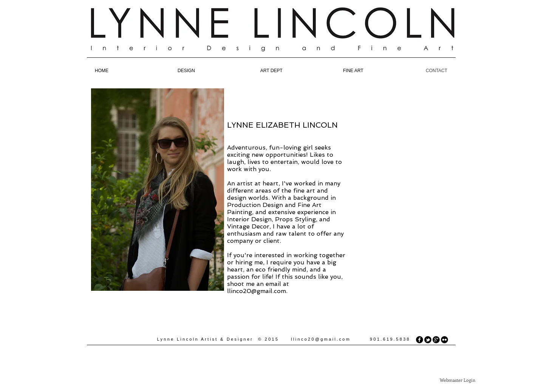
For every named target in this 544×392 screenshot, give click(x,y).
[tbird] (428, 340)
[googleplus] (436, 340)
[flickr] (444, 340)
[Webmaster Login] (457, 380)
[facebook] (420, 340)
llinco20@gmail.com (257, 291)
